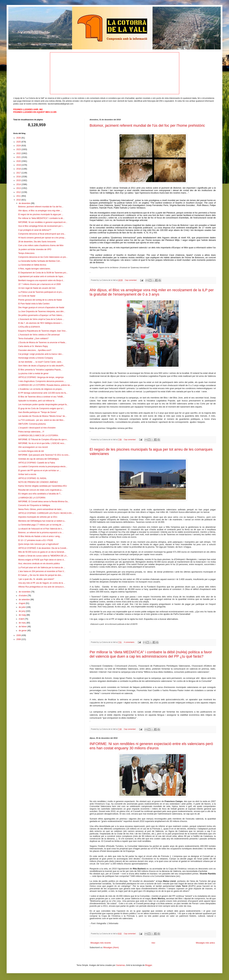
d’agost (22, 603)
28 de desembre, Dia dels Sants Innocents (37, 242)
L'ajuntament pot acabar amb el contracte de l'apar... (41, 276)
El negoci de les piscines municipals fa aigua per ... (41, 214)
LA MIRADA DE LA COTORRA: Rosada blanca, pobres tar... (45, 385)
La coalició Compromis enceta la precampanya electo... (43, 467)
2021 (19, 157)
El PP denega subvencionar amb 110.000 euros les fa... (43, 393)
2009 (19, 635)
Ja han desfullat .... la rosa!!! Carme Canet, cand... (40, 362)
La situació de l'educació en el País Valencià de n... (41, 529)
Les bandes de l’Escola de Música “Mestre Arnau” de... (42, 416)
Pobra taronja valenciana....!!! (31, 432)
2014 (19, 184)
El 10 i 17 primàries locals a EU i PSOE (36, 540)
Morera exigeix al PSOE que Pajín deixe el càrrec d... (42, 560)
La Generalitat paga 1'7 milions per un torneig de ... (41, 525)
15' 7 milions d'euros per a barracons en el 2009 (39, 284)
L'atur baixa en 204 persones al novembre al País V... (42, 571)
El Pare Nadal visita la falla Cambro (34, 304)
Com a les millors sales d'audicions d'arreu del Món (41, 245)
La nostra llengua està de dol (31, 451)
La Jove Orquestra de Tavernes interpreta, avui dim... (42, 311)
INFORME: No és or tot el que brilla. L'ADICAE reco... (42, 443)
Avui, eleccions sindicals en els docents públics (39, 564)
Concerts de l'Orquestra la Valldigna (34, 505)
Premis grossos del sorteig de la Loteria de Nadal (40, 300)
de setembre (25, 600)
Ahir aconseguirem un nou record (33, 447)
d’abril (22, 619)
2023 (19, 149)
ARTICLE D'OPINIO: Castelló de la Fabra (37, 463)
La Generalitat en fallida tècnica (32, 265)
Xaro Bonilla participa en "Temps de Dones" (38, 412)
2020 (19, 161)
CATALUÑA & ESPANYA (29, 327)
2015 (19, 180)
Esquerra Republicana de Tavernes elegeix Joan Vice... (43, 331)
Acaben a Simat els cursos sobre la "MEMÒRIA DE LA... (43, 556)
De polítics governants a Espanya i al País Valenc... (41, 315)
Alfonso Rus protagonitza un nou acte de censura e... (42, 587)
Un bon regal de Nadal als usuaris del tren (37, 288)
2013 (19, 188)
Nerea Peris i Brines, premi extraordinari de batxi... (41, 509)
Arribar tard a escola (27, 474)
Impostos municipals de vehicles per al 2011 (38, 517)
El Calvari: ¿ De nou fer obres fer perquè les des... (40, 575)
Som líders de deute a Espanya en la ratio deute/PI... (42, 366)
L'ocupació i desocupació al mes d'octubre (37, 428)
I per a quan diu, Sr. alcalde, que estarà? (36, 579)
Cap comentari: (131, 280)
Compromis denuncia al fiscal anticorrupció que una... (42, 234)
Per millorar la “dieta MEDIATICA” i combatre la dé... (41, 218)
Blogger (149, 965)
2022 (19, 153)
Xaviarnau (120, 965)
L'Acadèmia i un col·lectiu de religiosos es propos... (41, 389)
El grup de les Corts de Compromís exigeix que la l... (41, 408)
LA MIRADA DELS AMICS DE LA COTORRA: (38, 436)
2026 (19, 138)
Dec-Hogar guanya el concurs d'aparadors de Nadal (41, 307)
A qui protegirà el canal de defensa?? (35, 230)
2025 (19, 142)
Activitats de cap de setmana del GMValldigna (38, 459)
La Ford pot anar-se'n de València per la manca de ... (42, 568)
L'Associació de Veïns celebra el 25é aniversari (39, 335)
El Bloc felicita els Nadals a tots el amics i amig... (40, 536)
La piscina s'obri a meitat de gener (33, 373)
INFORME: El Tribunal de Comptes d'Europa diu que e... (43, 439)
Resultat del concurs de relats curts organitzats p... (41, 490)
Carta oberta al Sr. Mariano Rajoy (33, 346)
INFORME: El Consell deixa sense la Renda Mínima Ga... (44, 502)
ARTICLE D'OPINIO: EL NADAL (32, 478)
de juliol (22, 607)
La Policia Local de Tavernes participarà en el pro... (41, 292)
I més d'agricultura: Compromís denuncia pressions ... (42, 381)
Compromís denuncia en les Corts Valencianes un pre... (43, 257)
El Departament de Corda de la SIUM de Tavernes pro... (43, 273)
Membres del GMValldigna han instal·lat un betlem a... (42, 521)
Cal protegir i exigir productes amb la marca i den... (41, 354)
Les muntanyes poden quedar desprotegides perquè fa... (43, 405)
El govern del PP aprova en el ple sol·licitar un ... (40, 471)
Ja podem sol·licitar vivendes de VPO (35, 249)
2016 (19, 177)
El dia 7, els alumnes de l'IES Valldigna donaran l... (41, 323)
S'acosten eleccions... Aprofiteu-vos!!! (35, 350)
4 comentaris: (130, 642)
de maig (23, 615)
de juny (22, 611)
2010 (19, 200)
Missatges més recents (101, 943)
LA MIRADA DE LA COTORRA (32, 498)
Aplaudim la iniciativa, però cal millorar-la (36, 401)
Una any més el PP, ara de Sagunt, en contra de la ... (42, 583)
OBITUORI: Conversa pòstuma (32, 424)
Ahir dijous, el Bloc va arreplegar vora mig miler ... (40, 211)
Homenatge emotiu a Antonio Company (36, 358)
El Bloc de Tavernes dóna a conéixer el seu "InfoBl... (41, 397)
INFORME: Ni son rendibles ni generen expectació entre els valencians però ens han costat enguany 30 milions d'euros (151, 746)
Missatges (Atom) (111, 947)
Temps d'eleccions (26, 253)
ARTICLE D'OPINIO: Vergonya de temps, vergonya (41, 377)
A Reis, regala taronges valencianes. (34, 269)
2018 (19, 169)
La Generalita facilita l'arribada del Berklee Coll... (40, 261)
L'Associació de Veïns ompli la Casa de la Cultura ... (41, 319)
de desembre (25, 203)
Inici (153, 943)
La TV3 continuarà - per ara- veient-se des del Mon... (42, 420)
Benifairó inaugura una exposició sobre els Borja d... (41, 280)
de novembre (25, 592)
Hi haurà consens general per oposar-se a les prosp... (42, 238)
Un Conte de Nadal (27, 296)
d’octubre (23, 596)
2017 (19, 173)
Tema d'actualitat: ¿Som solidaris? (33, 338)
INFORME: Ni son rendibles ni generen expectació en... (43, 222)
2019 (19, 165)
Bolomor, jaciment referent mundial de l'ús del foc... (41, 207)
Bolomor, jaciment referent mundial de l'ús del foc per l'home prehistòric (147, 125)
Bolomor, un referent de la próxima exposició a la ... (41, 533)
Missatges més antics (205, 943)
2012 (19, 192)
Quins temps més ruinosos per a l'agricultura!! (38, 544)
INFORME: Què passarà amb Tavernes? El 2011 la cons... (44, 455)
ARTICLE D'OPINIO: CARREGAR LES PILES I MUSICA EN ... (46, 513)
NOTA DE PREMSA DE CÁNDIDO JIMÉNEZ (38, 482)
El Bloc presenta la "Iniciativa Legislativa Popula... (40, 370)
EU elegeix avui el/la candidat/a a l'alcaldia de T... (40, 494)
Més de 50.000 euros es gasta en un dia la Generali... (42, 552)
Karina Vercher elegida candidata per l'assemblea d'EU (43, 486)
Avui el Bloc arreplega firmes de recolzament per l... (41, 226)
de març (23, 623)
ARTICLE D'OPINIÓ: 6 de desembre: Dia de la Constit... (43, 548)
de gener (23, 631)
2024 (19, 146)
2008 (19, 639)
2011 (19, 196)
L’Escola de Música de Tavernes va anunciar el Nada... (42, 342)
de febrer (23, 627)
